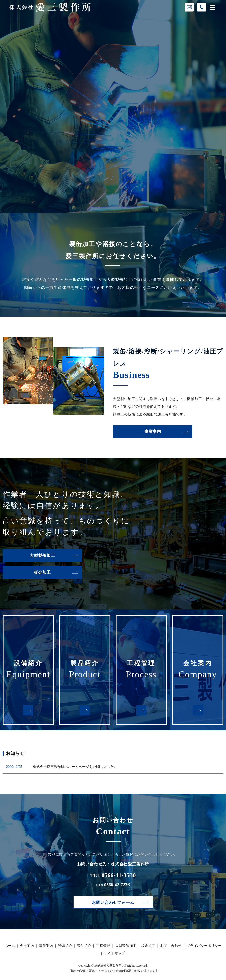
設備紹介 (65, 946)
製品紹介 (84, 946)
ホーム (10, 946)
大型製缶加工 (42, 555)
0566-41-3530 (118, 875)
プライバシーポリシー (204, 946)
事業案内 (153, 432)
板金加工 (42, 572)
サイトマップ (114, 953)
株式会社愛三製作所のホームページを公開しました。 (75, 767)
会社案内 (27, 946)
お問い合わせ (171, 946)
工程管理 (103, 946)
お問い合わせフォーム (113, 902)
